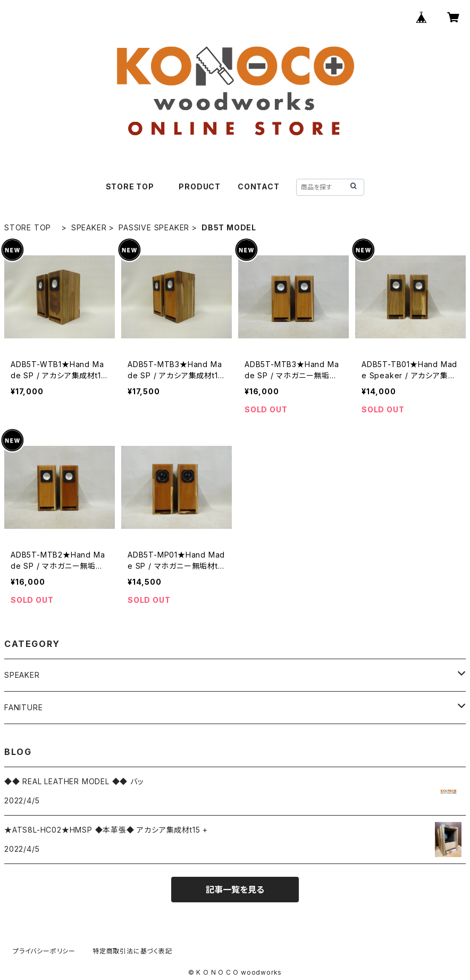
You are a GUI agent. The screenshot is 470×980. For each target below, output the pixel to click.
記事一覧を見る (235, 890)
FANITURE (23, 707)
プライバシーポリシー (44, 951)
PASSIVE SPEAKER (154, 227)
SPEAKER (89, 227)
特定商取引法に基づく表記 (132, 951)
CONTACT (259, 186)
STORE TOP (134, 186)
